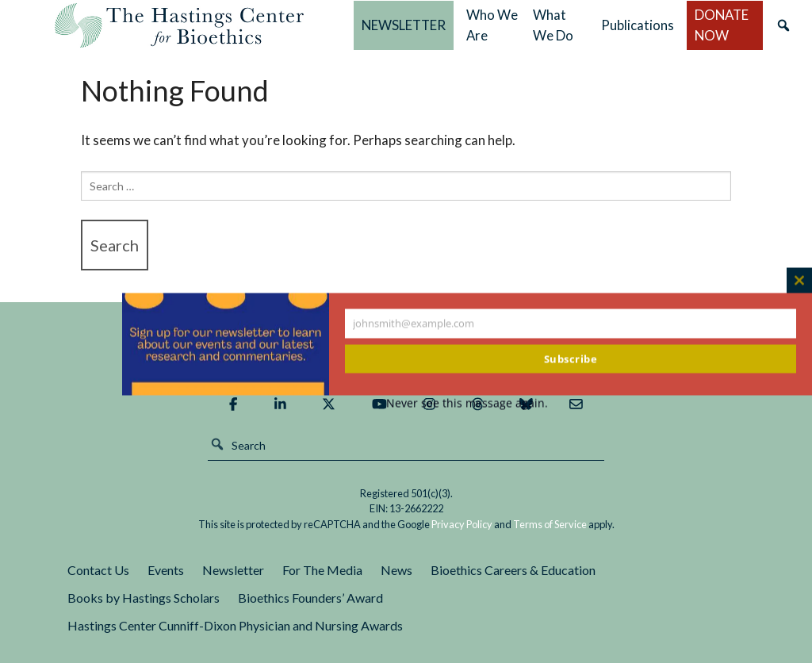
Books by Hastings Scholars (144, 598)
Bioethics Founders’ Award (310, 598)
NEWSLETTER (404, 25)
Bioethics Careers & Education (513, 570)
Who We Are (492, 25)
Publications (638, 25)
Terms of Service (550, 524)
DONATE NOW (722, 25)
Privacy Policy (462, 524)
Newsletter (233, 570)
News (396, 570)
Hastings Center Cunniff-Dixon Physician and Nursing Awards (235, 625)
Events (166, 570)
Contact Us (98, 570)
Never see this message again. (467, 403)
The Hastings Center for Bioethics (179, 25)
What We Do (553, 25)
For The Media (322, 570)
